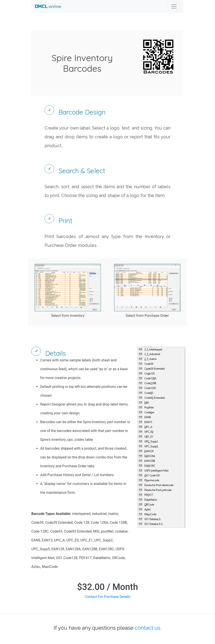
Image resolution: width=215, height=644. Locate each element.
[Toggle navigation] (174, 6)
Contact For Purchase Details (108, 597)
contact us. (148, 628)
